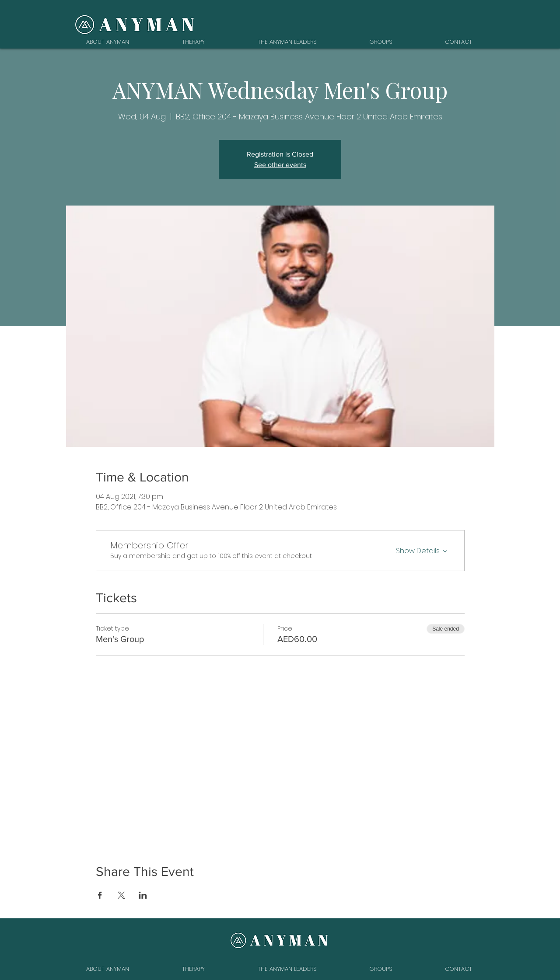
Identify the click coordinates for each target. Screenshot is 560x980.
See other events (280, 165)
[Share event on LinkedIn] (143, 895)
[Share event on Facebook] (100, 895)
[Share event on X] (121, 895)
